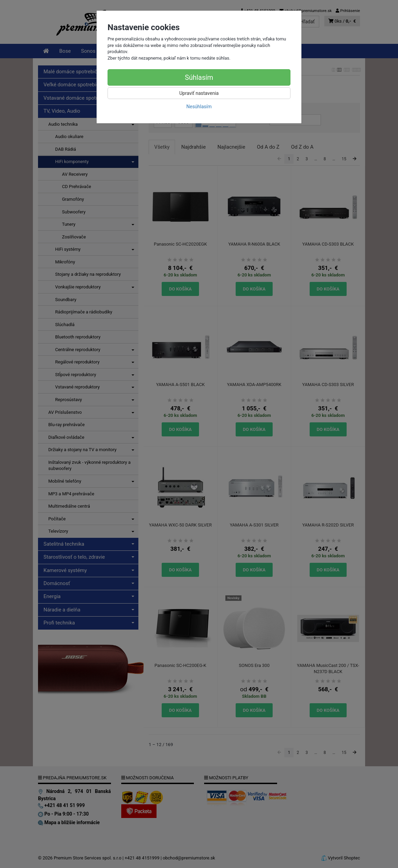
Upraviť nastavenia (199, 93)
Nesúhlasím (199, 107)
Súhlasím (199, 77)
